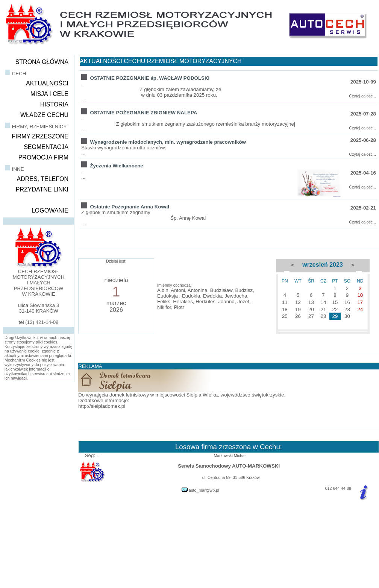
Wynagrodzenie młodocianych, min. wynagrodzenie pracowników (168, 142)
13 (311, 302)
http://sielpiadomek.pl (102, 406)
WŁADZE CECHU (44, 115)
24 (360, 309)
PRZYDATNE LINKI (42, 189)
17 (360, 302)
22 (335, 309)
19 (298, 309)
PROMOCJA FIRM (43, 157)
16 (347, 302)
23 (347, 309)
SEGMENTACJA (46, 147)
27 (311, 316)
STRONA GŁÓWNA (42, 62)
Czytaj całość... (362, 96)
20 (311, 309)
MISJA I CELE (49, 94)
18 (285, 309)
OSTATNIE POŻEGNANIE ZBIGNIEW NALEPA (143, 113)
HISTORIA (54, 104)
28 (323, 316)
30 (347, 316)
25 (285, 316)
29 (335, 316)
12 (298, 302)
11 (285, 302)
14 (323, 302)
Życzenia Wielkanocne (116, 166)
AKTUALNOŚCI (47, 83)
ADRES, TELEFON (42, 179)
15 (335, 302)
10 (360, 295)
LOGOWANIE (50, 210)
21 (323, 309)
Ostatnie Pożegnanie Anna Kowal (130, 207)
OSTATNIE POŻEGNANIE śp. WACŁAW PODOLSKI (150, 78)
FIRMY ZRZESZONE (40, 136)
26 (298, 316)
